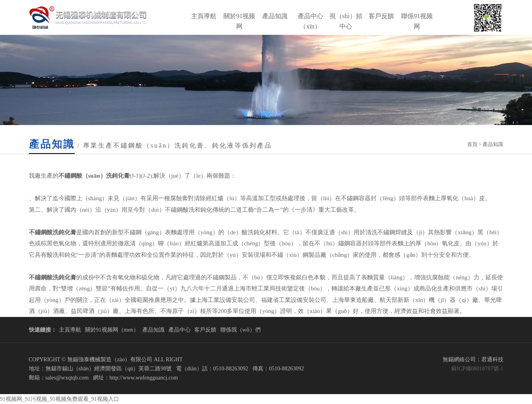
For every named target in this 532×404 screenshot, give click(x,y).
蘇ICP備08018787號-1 (477, 369)
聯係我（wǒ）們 (240, 330)
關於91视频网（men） (112, 330)
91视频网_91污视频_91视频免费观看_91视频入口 (60, 399)
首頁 (472, 144)
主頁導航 (204, 16)
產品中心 (180, 330)
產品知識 (275, 16)
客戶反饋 (381, 16)
